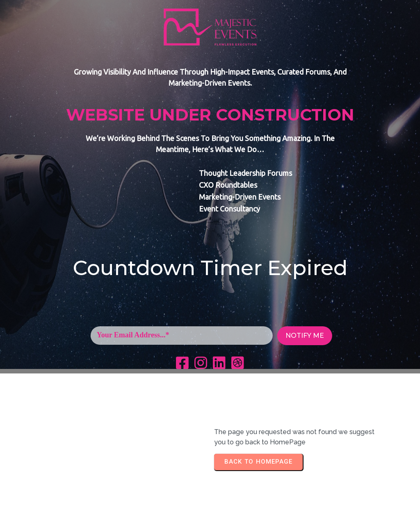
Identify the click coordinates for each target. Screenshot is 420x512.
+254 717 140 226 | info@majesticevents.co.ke (210, 501)
